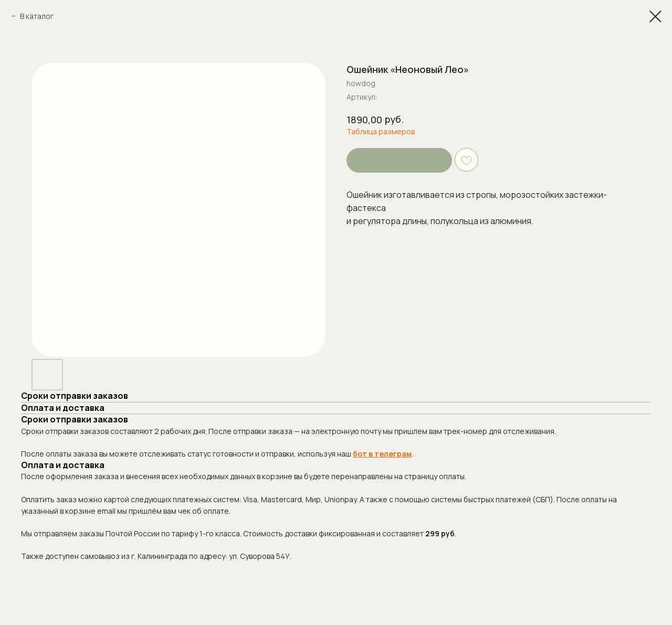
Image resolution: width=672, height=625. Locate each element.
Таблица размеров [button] (381, 131)
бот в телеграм (382, 454)
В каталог (37, 16)
